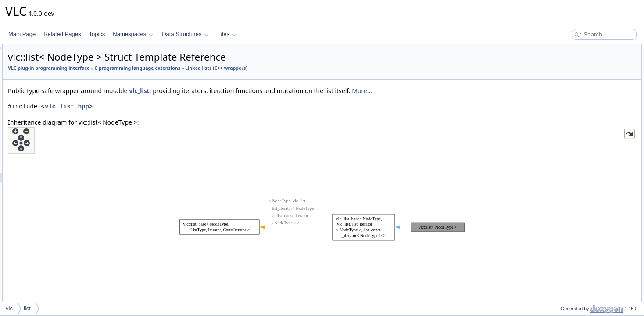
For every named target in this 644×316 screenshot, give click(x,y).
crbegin (562, 233)
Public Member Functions (576, 117)
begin (560, 175)
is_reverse (565, 300)
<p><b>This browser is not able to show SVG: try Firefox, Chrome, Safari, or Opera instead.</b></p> (323, 226)
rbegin (560, 213)
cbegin (561, 194)
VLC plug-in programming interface (158, 68)
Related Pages (62, 34)
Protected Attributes (569, 262)
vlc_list (249, 100)
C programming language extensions (247, 68)
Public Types (561, 49)
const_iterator (569, 68)
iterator (561, 59)
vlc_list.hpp (177, 116)
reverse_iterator (572, 88)
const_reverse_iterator (579, 97)
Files (227, 34)
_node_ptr (565, 281)
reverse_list (567, 107)
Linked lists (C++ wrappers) (149, 78)
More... (472, 100)
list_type (563, 78)
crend (560, 242)
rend (558, 223)
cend (559, 204)
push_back (566, 155)
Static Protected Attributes (576, 291)
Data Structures (185, 34)
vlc (9, 308)
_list (558, 271)
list (556, 126)
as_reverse (566, 165)
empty (560, 252)
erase (560, 136)
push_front (566, 146)
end (558, 184)
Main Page (22, 34)
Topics (97, 34)
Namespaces (133, 34)
